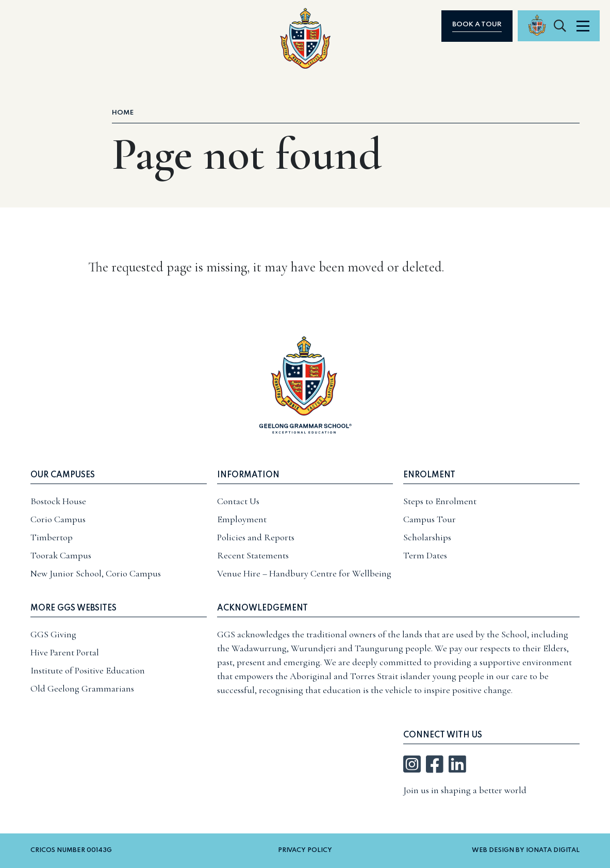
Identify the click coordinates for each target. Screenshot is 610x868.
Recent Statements (253, 555)
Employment (242, 519)
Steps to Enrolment (440, 501)
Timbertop (52, 537)
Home (123, 113)
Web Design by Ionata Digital (526, 850)
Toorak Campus (61, 555)
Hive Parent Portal (65, 652)
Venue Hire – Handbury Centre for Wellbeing (304, 573)
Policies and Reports (256, 537)
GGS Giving (53, 634)
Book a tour (503, 25)
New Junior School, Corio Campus (96, 573)
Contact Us (238, 501)
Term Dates (425, 555)
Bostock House (58, 501)
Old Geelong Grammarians (82, 688)
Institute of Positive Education (88, 670)
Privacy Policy (305, 850)
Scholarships (427, 537)
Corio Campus (58, 519)
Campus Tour (430, 519)
